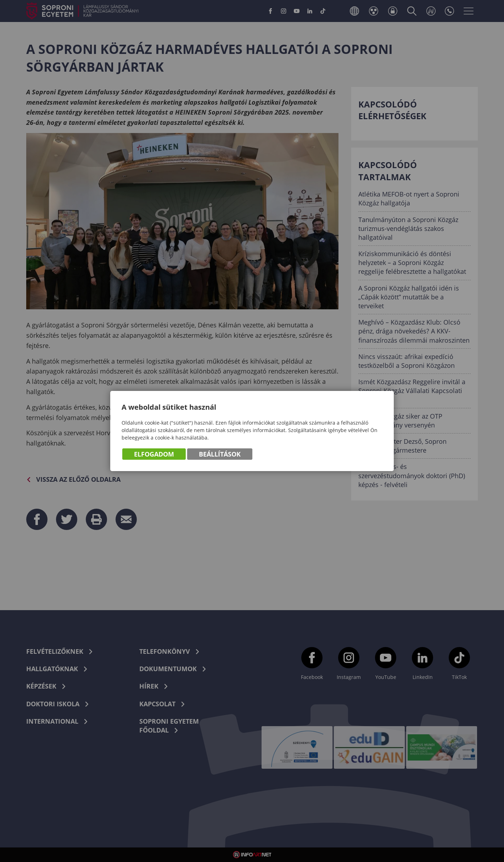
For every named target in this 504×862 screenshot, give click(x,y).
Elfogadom (154, 454)
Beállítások (220, 454)
